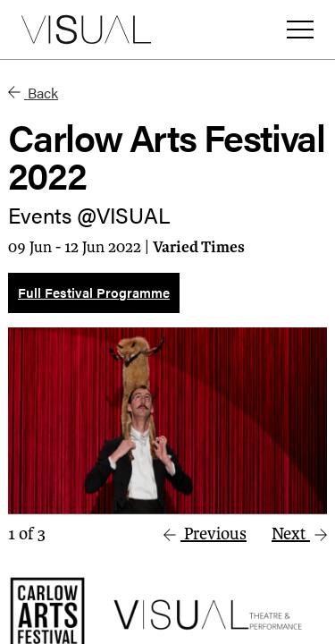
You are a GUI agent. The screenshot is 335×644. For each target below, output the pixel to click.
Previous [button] (205, 534)
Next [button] (299, 534)
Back (33, 93)
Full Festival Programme (94, 292)
